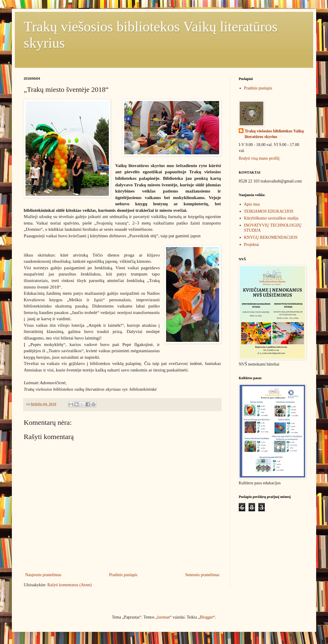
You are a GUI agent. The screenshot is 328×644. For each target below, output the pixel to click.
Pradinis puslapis (123, 575)
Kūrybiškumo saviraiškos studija (271, 218)
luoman (164, 617)
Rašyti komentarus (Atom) (70, 585)
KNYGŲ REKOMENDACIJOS (271, 237)
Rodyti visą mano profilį (259, 158)
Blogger (207, 617)
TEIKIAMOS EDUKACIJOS (269, 211)
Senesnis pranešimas (202, 575)
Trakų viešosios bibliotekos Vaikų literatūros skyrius (274, 134)
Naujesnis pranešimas (43, 575)
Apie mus (252, 204)
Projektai (252, 245)
